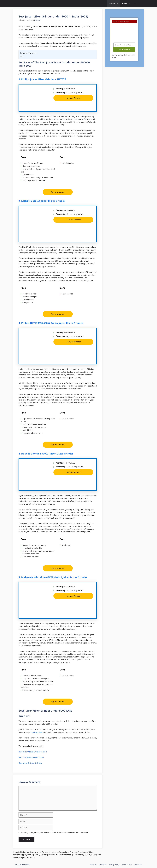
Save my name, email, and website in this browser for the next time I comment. (55, 833)
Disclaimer (103, 865)
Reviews (114, 4)
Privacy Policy (114, 865)
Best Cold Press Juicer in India (31, 757)
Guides (127, 4)
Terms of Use (126, 865)
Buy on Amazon (58, 192)
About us (93, 865)
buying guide (36, 732)
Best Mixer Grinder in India (30, 763)
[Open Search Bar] (135, 4)
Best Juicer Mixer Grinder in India (33, 752)
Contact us (138, 865)
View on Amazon (74, 98)
